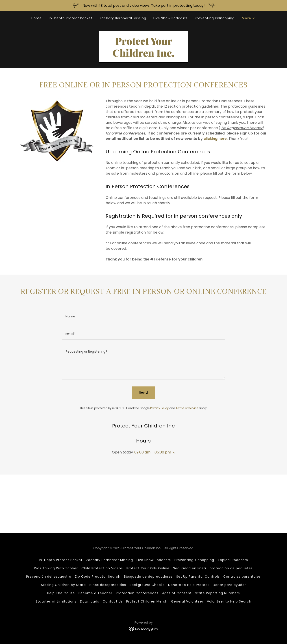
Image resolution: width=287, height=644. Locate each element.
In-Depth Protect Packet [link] (71, 18)
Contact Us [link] (113, 601)
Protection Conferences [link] (137, 593)
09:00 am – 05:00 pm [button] (153, 452)
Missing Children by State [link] (63, 585)
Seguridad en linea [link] (190, 568)
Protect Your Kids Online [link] (148, 568)
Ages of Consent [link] (177, 593)
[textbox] (143, 316)
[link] (143, 55)
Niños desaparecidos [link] (108, 585)
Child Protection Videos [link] (102, 568)
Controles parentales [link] (242, 577)
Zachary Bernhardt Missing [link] (123, 18)
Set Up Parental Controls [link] (198, 577)
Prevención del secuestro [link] (49, 577)
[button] (249, 18)
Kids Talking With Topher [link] (56, 568)
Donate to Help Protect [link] (189, 585)
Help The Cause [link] (61, 593)
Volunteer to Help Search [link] (229, 601)
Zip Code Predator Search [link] (98, 577)
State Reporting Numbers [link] (218, 593)
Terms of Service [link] (187, 408)
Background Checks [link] (147, 585)
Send (144, 392)
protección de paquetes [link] (231, 568)
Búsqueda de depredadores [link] (148, 577)
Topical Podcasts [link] (233, 560)
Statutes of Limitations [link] (56, 601)
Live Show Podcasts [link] (171, 18)
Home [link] (37, 18)
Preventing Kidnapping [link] (215, 18)
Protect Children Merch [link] (147, 601)
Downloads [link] (90, 601)
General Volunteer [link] (187, 601)
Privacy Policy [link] (159, 408)
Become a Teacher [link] (95, 593)
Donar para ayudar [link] (229, 585)
